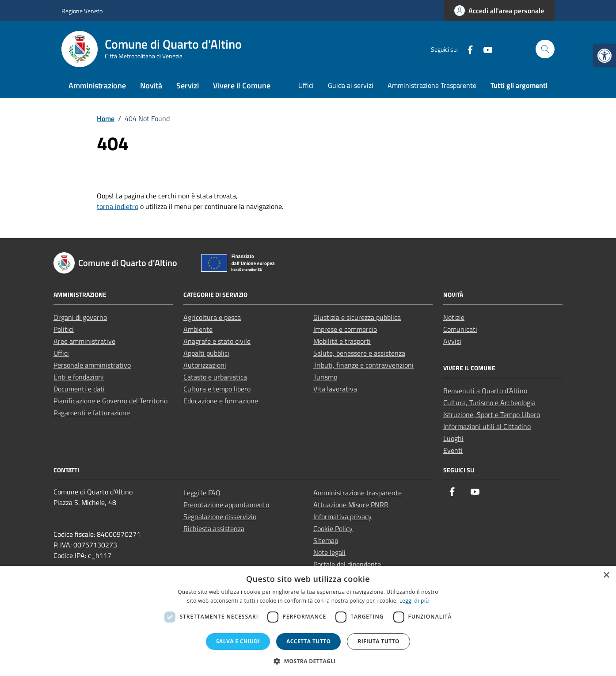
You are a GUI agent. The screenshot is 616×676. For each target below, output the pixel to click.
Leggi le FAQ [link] (202, 493)
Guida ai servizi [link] (351, 85)
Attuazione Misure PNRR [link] (351, 505)
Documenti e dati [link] (79, 389)
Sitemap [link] (326, 540)
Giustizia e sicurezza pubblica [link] (357, 317)
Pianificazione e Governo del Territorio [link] (110, 401)
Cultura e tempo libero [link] (217, 389)
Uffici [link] (306, 85)
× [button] (606, 575)
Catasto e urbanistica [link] (215, 377)
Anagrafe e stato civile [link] (217, 341)
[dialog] (308, 621)
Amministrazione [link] (97, 85)
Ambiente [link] (198, 329)
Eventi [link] (453, 450)
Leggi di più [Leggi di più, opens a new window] (414, 601)
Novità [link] (151, 85)
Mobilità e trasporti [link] (342, 341)
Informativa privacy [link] (342, 516)
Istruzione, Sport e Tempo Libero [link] (492, 414)
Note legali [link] (329, 552)
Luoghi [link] (453, 438)
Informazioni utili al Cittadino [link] (487, 426)
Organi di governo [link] (80, 317)
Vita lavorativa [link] (335, 389)
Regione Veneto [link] (82, 11)
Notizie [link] (454, 317)
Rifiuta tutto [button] (378, 641)
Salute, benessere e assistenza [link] (359, 353)
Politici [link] (64, 329)
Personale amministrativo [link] (92, 365)
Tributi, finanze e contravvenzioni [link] (363, 365)
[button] (308, 661)
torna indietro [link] (118, 206)
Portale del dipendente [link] (347, 564)
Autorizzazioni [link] (205, 365)
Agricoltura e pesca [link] (212, 317)
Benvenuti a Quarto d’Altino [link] (485, 391)
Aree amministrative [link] (84, 341)
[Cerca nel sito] (545, 49)
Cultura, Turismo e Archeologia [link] (489, 403)
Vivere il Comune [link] (242, 85)
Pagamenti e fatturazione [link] (92, 413)
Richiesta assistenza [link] (214, 528)
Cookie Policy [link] (333, 528)
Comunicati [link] (460, 329)
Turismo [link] (325, 377)
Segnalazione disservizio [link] (220, 516)
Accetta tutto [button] (308, 641)
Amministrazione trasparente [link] (357, 493)
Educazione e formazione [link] (221, 401)
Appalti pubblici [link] (206, 353)
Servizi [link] (188, 85)
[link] (605, 56)
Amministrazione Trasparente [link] (432, 85)
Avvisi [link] (452, 341)
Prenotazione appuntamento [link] (226, 505)
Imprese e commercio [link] (345, 329)
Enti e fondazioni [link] (79, 377)
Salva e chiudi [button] (238, 641)
